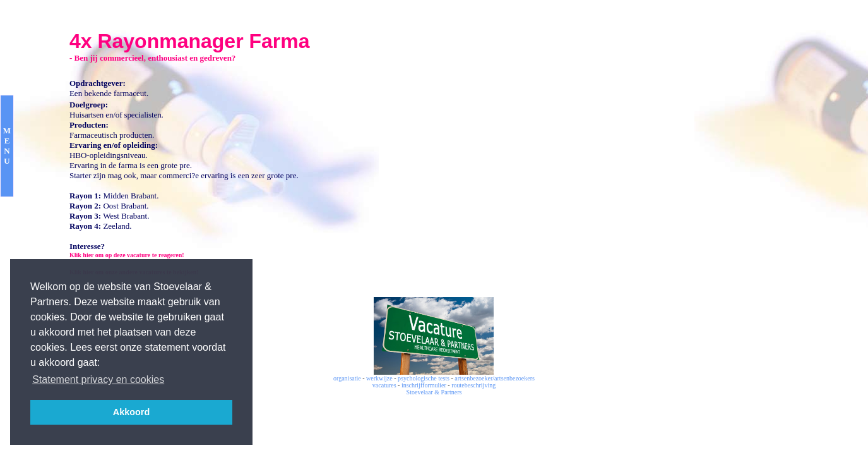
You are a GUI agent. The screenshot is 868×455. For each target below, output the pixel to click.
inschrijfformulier (424, 385)
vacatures (384, 385)
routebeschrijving (473, 385)
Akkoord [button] (131, 412)
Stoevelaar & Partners (434, 392)
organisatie (347, 378)
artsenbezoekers (514, 378)
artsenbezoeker (473, 378)
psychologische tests (424, 378)
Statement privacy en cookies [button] (98, 379)
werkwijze (379, 378)
